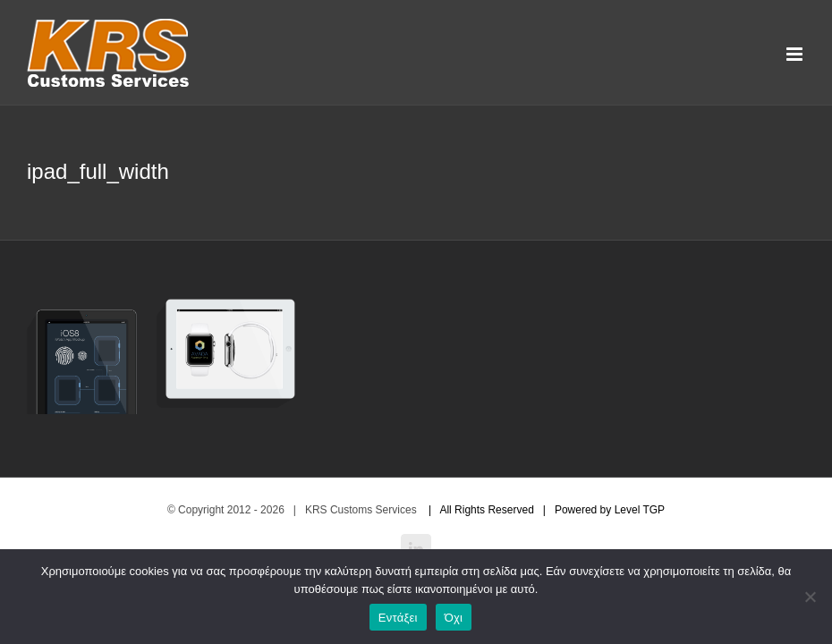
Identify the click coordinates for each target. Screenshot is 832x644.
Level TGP (640, 510)
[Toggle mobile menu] (796, 54)
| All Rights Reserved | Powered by (517, 510)
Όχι (454, 618)
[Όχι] (810, 597)
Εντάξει (398, 618)
